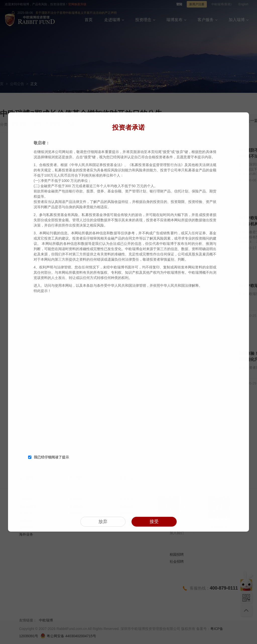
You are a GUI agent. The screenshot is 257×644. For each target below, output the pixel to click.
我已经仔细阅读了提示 (49, 456)
